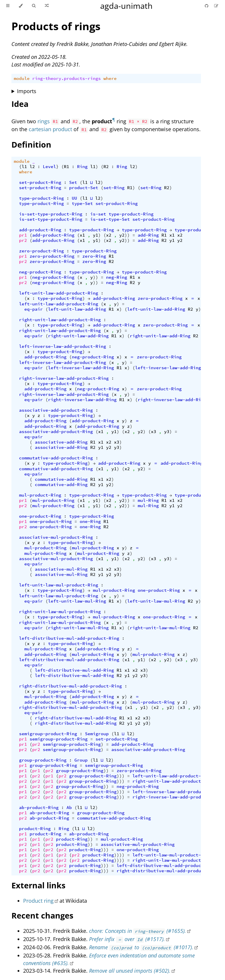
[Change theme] (21, 6)
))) (121, 776)
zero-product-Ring (41, 251)
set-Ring (114, 188)
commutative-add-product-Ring (56, 458)
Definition (31, 144)
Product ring (38, 901)
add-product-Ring (40, 230)
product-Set (84, 188)
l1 (24, 167)
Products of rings (56, 26)
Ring (82, 167)
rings (44, 121)
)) (127, 235)
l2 (32, 167)
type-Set (82, 203)
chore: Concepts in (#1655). (138, 931)
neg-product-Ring (40, 272)
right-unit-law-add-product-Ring (60, 320)
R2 (106, 167)
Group (81, 760)
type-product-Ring (41, 198)
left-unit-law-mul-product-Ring (59, 585)
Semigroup (97, 734)
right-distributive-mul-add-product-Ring (70, 686)
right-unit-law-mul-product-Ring (60, 612)
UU (74, 198)
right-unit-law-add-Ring (78, 336)
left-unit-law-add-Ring (77, 309)
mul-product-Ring (40, 495)
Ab (69, 808)
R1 (67, 167)
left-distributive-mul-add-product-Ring (69, 638)
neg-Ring (117, 277)
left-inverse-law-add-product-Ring (63, 346)
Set (73, 182)
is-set (98, 214)
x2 (109, 235)
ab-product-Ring (39, 808)
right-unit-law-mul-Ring (78, 628)
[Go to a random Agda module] (47, 6)
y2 (122, 235)
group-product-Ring (43, 760)
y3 (167, 432)
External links (38, 885)
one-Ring (90, 521)
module (22, 78)
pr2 (23, 240)
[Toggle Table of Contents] (8, 6)
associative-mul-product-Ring (56, 537)
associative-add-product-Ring (56, 410)
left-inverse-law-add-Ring (81, 368)
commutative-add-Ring (61, 479)
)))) (119, 855)
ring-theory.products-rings (67, 78)
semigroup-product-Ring (48, 734)
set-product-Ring (40, 182)
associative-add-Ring (61, 442)
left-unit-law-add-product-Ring (59, 293)
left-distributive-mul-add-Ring (74, 670)
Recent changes (42, 915)
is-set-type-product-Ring (51, 214)
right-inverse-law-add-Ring (82, 400)
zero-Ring (94, 256)
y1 (96, 235)
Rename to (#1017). (141, 947)
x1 (82, 235)
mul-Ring (148, 500)
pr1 (23, 235)
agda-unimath (126, 6)
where (110, 78)
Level (49, 167)
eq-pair (34, 309)
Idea (20, 104)
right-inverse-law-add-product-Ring (64, 378)
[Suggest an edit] (216, 6)
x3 (154, 432)
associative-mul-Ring (61, 569)
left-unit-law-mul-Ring (77, 601)
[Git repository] (207, 6)
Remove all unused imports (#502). (130, 971)
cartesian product (50, 129)
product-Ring (35, 829)
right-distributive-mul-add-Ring (76, 718)
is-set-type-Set (110, 219)
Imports (27, 91)
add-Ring (148, 235)
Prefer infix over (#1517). (127, 939)
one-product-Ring (40, 516)
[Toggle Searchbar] (34, 6)
